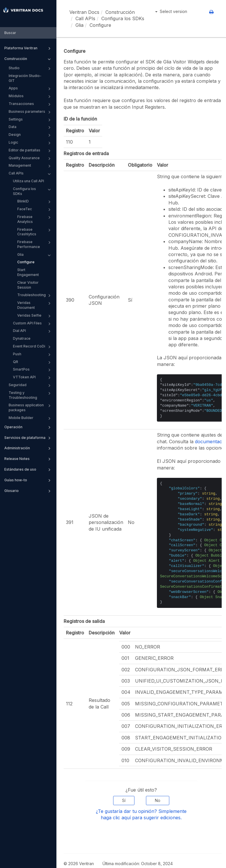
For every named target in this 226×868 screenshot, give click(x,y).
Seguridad (31, 386)
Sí (124, 800)
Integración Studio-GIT (25, 78)
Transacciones (31, 104)
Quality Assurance (31, 159)
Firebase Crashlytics (35, 232)
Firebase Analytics (35, 219)
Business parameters (31, 112)
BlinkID (35, 202)
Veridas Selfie (35, 316)
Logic (31, 143)
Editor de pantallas (31, 151)
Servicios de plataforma (28, 438)
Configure (26, 262)
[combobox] (28, 33)
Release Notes (28, 459)
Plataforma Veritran (28, 48)
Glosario (28, 491)
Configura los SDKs (33, 191)
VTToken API (33, 378)
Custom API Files (33, 324)
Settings (31, 120)
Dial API (33, 331)
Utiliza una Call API (29, 181)
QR (33, 362)
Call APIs (31, 174)
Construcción (28, 59)
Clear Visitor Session (28, 285)
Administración (28, 448)
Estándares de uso (28, 470)
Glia (35, 255)
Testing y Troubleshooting (31, 395)
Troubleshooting (35, 296)
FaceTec (35, 210)
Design (31, 135)
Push (33, 355)
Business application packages (31, 407)
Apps (31, 89)
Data (31, 127)
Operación (28, 427)
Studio (31, 69)
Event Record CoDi (33, 347)
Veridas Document (35, 305)
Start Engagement (28, 272)
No (158, 800)
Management (31, 166)
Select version (171, 11)
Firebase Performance (35, 244)
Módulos (31, 97)
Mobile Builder (31, 418)
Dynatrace (22, 338)
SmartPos (33, 370)
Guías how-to (28, 480)
